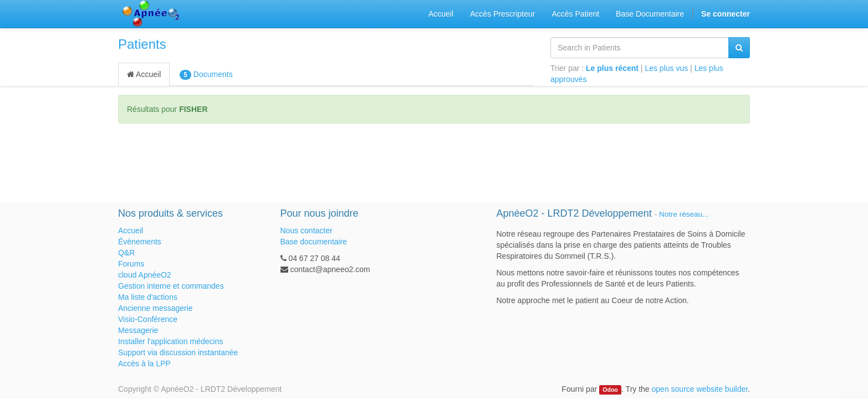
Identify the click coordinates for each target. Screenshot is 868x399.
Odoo (610, 390)
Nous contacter (307, 231)
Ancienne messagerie (155, 308)
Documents (206, 75)
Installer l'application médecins (170, 341)
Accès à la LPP (144, 364)
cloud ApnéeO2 (145, 275)
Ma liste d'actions (148, 297)
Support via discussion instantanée (178, 352)
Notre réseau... (684, 214)
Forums (131, 264)
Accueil (144, 74)
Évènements (140, 242)
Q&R (126, 253)
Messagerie (138, 330)
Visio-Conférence (148, 319)
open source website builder (700, 389)
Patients (142, 44)
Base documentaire (314, 242)
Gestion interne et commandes (171, 286)
